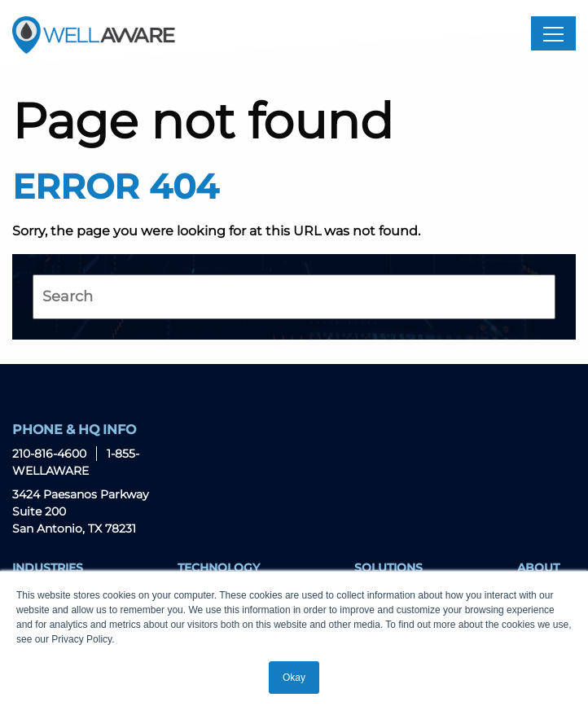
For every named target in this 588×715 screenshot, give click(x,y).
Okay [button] (294, 678)
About (538, 568)
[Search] (294, 297)
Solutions (388, 568)
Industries (48, 568)
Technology (219, 568)
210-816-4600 (49, 454)
